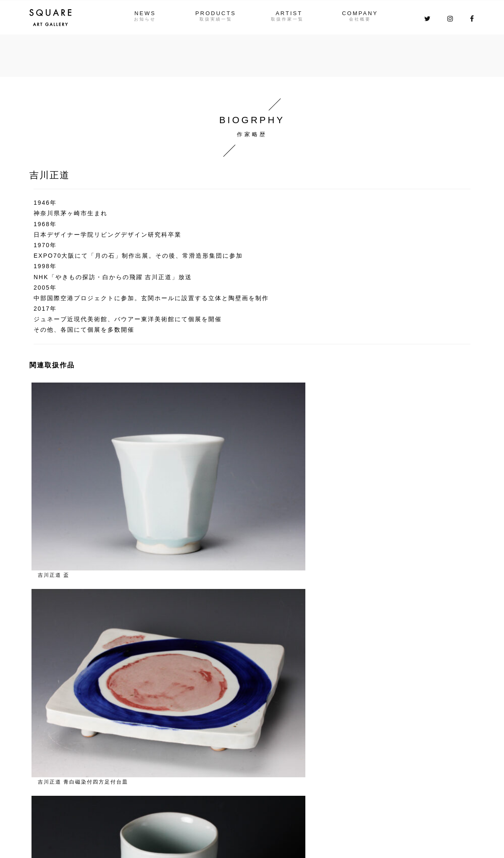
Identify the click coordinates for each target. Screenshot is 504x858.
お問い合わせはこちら (382, 747)
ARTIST (290, 13)
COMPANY (364, 13)
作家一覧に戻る (66, 516)
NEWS (141, 13)
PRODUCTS (214, 13)
